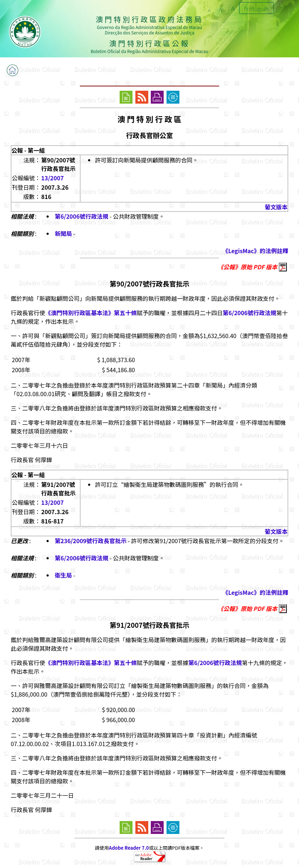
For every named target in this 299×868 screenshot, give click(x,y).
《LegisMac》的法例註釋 (255, 251)
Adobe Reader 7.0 (129, 848)
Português (257, 9)
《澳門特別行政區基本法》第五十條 (91, 313)
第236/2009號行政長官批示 (91, 541)
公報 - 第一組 (28, 150)
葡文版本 (276, 207)
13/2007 (52, 178)
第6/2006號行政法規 (81, 216)
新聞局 (63, 233)
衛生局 (63, 575)
